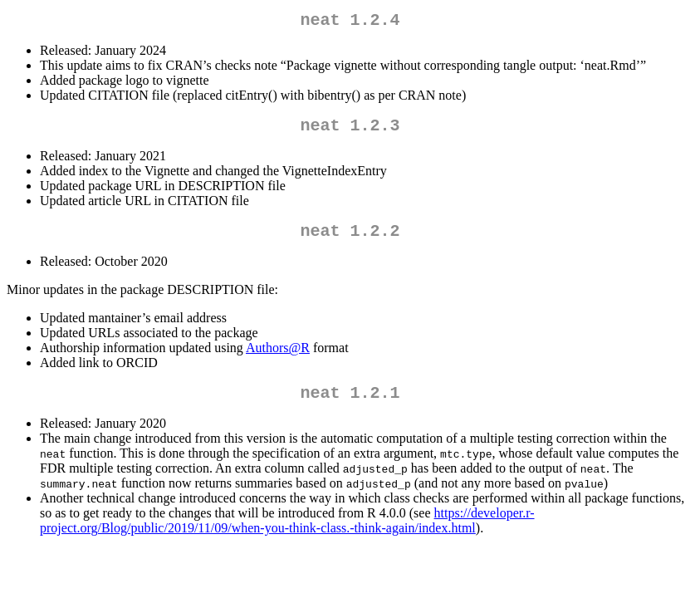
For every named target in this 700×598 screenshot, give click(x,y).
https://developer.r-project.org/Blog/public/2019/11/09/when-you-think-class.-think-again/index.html (287, 534)
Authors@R (278, 358)
